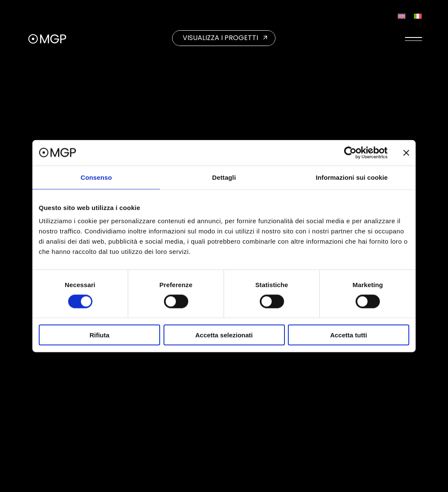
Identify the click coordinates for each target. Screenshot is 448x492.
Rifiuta (99, 335)
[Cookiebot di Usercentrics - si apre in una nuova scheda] (350, 152)
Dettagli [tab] (224, 177)
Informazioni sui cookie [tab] (352, 177)
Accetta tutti (349, 335)
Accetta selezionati (224, 335)
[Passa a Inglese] (402, 16)
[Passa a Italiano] (418, 16)
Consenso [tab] (96, 177)
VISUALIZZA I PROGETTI (220, 38)
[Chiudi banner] (406, 152)
